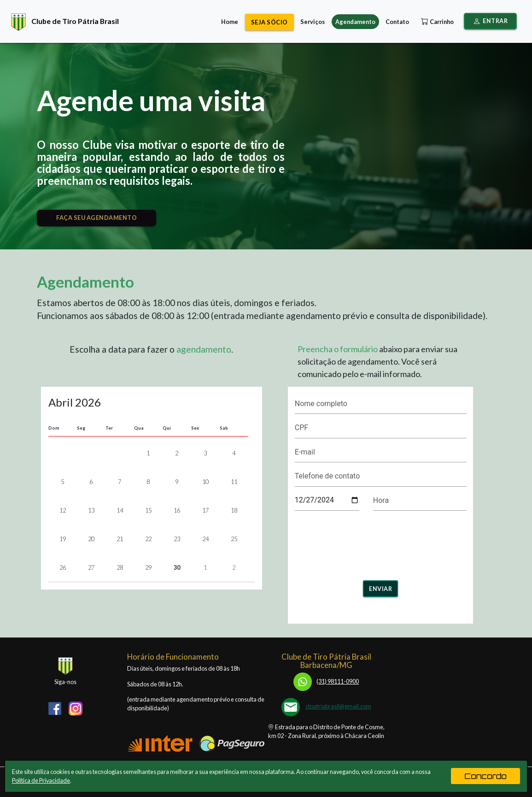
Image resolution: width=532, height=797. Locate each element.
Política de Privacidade (41, 780)
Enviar (380, 589)
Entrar (491, 21)
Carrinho (436, 22)
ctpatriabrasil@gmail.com (338, 706)
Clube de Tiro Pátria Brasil (63, 21)
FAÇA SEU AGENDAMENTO (96, 218)
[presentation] (380, 543)
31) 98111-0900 (326, 681)
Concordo (485, 776)
